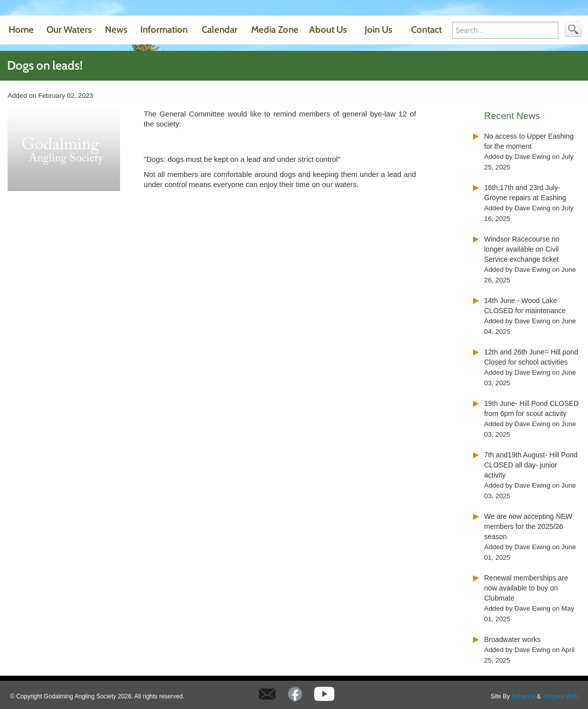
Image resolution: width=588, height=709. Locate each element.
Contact (426, 29)
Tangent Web (561, 696)
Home (21, 29)
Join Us (378, 29)
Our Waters (69, 29)
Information (164, 29)
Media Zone (275, 29)
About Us (328, 29)
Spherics (523, 696)
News (116, 29)
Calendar (220, 29)
